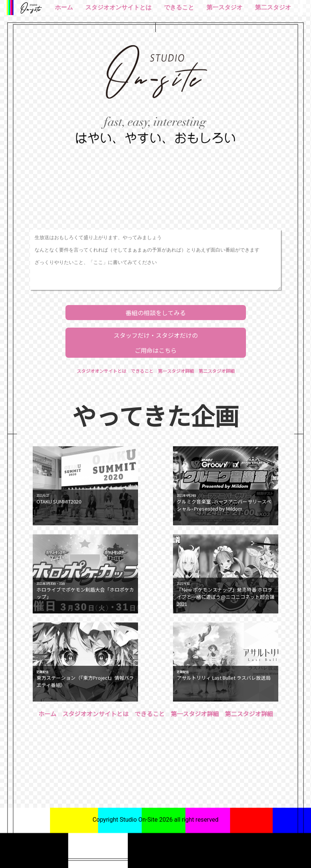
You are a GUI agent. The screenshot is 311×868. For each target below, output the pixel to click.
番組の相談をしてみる (156, 313)
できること (179, 7)
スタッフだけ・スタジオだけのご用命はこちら (156, 343)
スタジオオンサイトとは (118, 7)
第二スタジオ (273, 7)
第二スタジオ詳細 (217, 371)
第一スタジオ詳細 (176, 371)
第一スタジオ (225, 7)
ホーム (64, 7)
